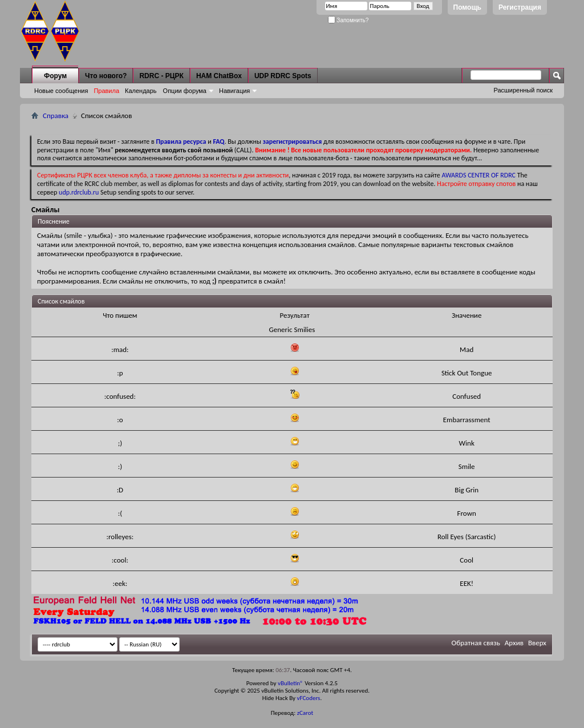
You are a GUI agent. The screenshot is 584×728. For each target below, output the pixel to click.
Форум (55, 76)
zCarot (305, 713)
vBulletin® (291, 683)
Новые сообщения (61, 91)
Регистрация (520, 7)
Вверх (537, 643)
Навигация (234, 91)
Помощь (467, 7)
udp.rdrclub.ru (79, 192)
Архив (514, 643)
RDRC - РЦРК (161, 76)
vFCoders (309, 698)
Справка (56, 116)
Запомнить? (348, 20)
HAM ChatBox (219, 76)
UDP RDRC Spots (283, 76)
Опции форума (185, 91)
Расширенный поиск (523, 90)
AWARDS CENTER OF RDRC (478, 175)
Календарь (141, 91)
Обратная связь (476, 643)
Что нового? (106, 76)
